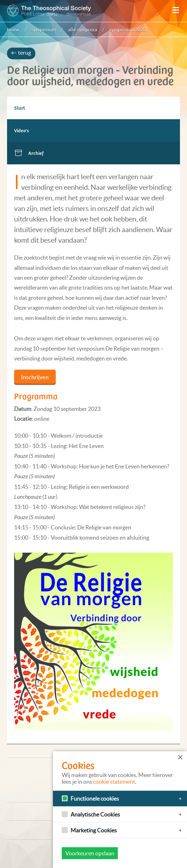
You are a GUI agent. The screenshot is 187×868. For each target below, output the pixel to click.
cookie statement (114, 782)
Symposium (44, 30)
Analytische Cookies (95, 814)
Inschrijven (35, 377)
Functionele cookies (95, 799)
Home (13, 30)
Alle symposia (83, 30)
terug (21, 53)
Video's (22, 130)
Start (20, 108)
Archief (36, 153)
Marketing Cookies (94, 830)
